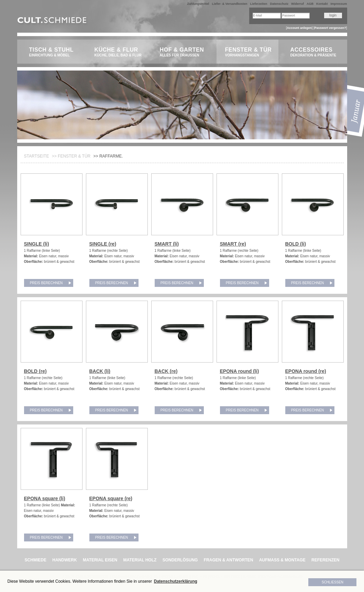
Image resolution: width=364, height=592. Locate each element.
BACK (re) (166, 371)
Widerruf (297, 4)
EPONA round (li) (240, 371)
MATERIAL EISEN (100, 560)
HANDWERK (64, 560)
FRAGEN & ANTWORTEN (229, 560)
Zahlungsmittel (198, 4)
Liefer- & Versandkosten (229, 4)
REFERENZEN (325, 560)
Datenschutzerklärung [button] (176, 581)
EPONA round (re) (306, 371)
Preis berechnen (46, 283)
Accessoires (315, 52)
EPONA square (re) (111, 498)
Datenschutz (279, 4)
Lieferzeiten (259, 4)
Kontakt (322, 4)
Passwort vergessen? (330, 28)
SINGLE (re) (103, 244)
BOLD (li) (296, 244)
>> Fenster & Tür (71, 156)
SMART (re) (233, 244)
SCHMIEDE (36, 560)
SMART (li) (167, 244)
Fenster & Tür (250, 52)
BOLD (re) (35, 371)
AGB (310, 4)
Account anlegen (299, 28)
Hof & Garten (185, 52)
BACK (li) (100, 371)
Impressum (339, 4)
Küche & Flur (119, 52)
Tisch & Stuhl (54, 52)
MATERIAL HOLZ (140, 560)
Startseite (37, 156)
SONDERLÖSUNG (180, 560)
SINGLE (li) (37, 244)
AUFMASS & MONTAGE (282, 560)
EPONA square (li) (45, 498)
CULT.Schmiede (53, 21)
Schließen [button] (333, 582)
